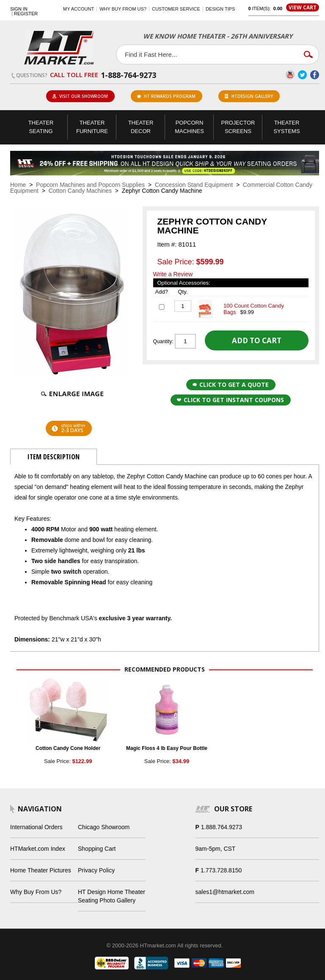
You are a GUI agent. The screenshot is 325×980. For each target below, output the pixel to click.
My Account (78, 9)
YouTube (290, 75)
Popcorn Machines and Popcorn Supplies (90, 185)
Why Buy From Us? (36, 892)
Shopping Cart (97, 849)
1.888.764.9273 (222, 827)
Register (26, 14)
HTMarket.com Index (38, 849)
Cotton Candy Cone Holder (68, 748)
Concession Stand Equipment (194, 185)
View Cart (303, 7)
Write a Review (173, 274)
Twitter (302, 75)
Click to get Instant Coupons (230, 400)
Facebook (315, 75)
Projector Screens (238, 127)
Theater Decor (141, 127)
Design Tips (220, 9)
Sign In (19, 9)
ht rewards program (166, 96)
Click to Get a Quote (231, 385)
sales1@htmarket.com (225, 892)
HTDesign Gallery (249, 96)
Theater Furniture (92, 127)
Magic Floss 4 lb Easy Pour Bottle (167, 748)
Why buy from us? (123, 9)
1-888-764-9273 (128, 75)
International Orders (36, 827)
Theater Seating (41, 127)
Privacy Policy (96, 870)
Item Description (54, 457)
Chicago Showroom (104, 827)
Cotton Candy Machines (80, 191)
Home (18, 185)
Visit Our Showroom (80, 96)
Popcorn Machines (189, 127)
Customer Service (176, 9)
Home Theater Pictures (41, 870)
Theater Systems (286, 127)
